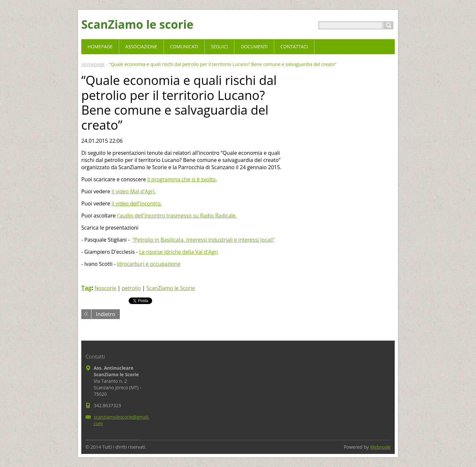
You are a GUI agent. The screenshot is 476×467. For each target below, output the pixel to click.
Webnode (380, 447)
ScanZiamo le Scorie (171, 288)
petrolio (131, 288)
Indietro (106, 314)
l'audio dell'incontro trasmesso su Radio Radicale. (177, 216)
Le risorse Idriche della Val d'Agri (178, 252)
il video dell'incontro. (137, 203)
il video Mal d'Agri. (134, 191)
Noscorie (105, 288)
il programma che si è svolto (181, 179)
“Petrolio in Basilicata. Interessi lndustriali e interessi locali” (204, 240)
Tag (86, 288)
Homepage (93, 64)
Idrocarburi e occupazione (149, 264)
